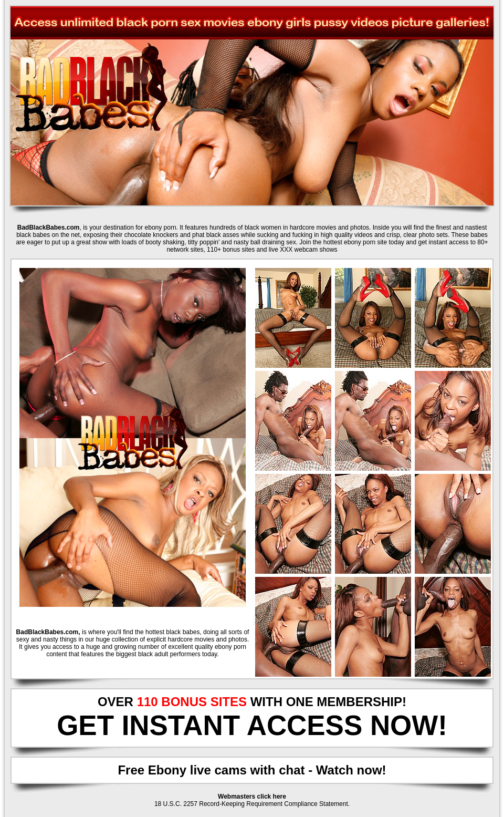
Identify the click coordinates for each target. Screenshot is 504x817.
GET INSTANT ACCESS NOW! (252, 725)
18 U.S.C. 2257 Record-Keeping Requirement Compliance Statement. (252, 804)
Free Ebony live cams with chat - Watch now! (252, 770)
